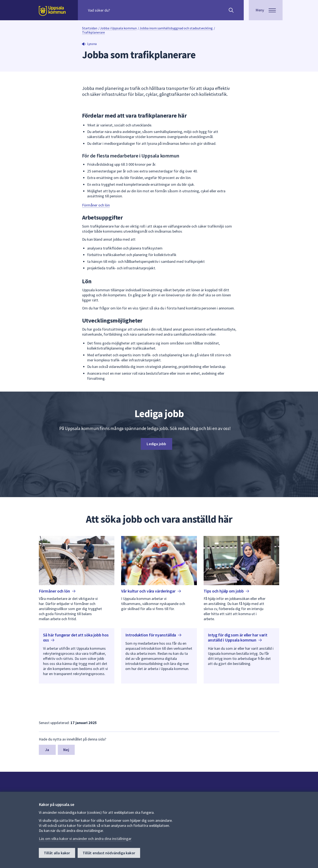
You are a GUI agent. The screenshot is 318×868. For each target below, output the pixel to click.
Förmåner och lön (96, 205)
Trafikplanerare (93, 32)
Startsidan (90, 28)
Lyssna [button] (92, 44)
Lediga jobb (156, 444)
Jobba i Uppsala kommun (118, 28)
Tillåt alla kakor (57, 853)
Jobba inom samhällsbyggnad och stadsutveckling (176, 28)
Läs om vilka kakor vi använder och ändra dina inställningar (85, 839)
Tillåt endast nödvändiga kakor (109, 853)
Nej (66, 750)
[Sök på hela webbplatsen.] (115, 10)
